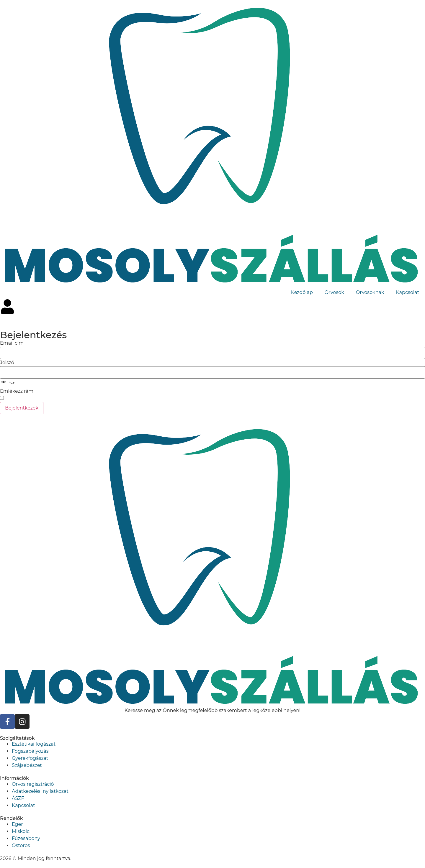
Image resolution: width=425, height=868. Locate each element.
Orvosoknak (370, 292)
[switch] (2, 398)
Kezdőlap (302, 292)
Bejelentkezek (22, 408)
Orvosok (334, 292)
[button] (8, 384)
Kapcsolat (407, 292)
